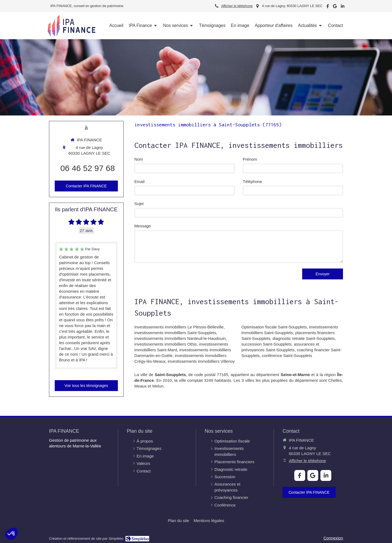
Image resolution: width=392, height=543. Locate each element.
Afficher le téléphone (237, 6)
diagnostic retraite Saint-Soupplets (304, 338)
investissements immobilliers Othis (166, 344)
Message (143, 226)
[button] (11, 534)
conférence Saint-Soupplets (287, 356)
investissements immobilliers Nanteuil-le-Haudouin (180, 338)
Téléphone (252, 181)
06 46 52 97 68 (88, 168)
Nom (139, 159)
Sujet (139, 204)
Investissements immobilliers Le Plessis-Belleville (179, 327)
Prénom (250, 159)
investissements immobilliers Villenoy (201, 361)
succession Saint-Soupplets (267, 344)
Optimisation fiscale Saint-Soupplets (274, 327)
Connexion (333, 538)
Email (140, 181)
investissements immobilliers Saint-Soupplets (175, 333)
